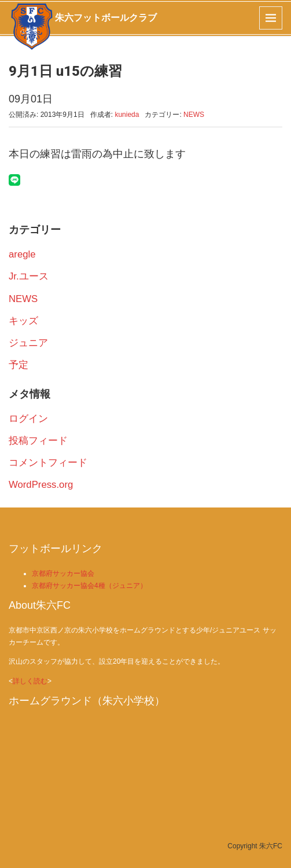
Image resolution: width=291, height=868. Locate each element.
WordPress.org (41, 485)
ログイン (28, 419)
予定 (19, 365)
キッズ (23, 321)
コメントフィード (48, 463)
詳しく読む (30, 681)
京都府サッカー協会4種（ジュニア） (89, 586)
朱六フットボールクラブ (106, 18)
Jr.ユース (29, 276)
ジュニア (28, 343)
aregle (22, 254)
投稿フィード (38, 441)
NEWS (194, 115)
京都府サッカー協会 (63, 573)
